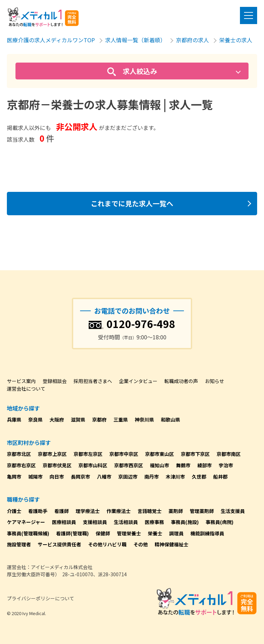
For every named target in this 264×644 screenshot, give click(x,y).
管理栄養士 (129, 533)
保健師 (103, 533)
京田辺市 (128, 477)
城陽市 (35, 477)
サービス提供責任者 (59, 544)
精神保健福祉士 (172, 544)
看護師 (62, 511)
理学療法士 (88, 511)
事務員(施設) (185, 522)
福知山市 (159, 465)
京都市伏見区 (57, 465)
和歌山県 (170, 419)
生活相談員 (126, 522)
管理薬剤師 (202, 511)
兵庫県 (14, 419)
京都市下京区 (195, 454)
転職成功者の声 (181, 381)
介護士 (14, 511)
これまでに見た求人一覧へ (132, 203)
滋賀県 (78, 419)
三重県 (121, 419)
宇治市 (226, 465)
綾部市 (205, 465)
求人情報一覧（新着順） (135, 40)
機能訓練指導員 (207, 533)
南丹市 (152, 477)
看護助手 (38, 511)
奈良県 (35, 419)
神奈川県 (144, 419)
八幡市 (104, 477)
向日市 (57, 477)
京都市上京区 (52, 454)
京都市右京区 (21, 465)
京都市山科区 (93, 465)
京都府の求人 (192, 40)
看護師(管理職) (72, 533)
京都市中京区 (124, 454)
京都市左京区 (88, 454)
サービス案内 (21, 381)
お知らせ (214, 381)
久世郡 (199, 477)
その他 (141, 544)
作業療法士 (119, 511)
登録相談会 (55, 381)
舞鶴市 (183, 465)
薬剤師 (176, 511)
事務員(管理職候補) (28, 533)
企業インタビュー (138, 381)
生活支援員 (233, 511)
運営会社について (26, 389)
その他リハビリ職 (107, 544)
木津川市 (175, 477)
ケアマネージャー (26, 522)
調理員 (176, 533)
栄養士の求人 (236, 40)
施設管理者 (19, 544)
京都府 (99, 419)
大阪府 (57, 419)
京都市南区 (229, 454)
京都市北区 (19, 454)
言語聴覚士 (150, 511)
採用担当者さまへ (93, 381)
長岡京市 (80, 477)
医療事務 (154, 522)
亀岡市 (14, 477)
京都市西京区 (129, 465)
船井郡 (220, 477)
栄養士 (155, 533)
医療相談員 (64, 522)
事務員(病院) (219, 522)
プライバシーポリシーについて (41, 598)
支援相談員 (95, 522)
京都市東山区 (159, 454)
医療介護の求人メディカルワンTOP (51, 40)
